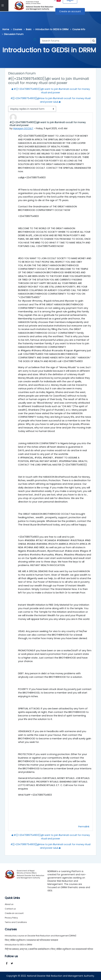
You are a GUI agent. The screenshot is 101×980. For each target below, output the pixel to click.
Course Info (79, 29)
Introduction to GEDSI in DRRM (52, 29)
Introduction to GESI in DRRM (18, 945)
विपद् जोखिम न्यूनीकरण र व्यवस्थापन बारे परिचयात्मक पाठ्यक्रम (31, 940)
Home (6, 29)
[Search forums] (65, 41)
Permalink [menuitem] (84, 827)
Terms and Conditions (16, 922)
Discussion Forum (14, 34)
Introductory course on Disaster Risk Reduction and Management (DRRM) (41, 936)
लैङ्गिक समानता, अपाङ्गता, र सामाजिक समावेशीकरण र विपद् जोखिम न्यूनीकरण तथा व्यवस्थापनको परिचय (49, 949)
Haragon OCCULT (23, 128)
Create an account (70, 11)
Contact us (10, 909)
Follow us (11, 956)
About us (9, 904)
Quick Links (12, 898)
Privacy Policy (11, 918)
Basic (29, 29)
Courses (17, 29)
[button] (35, 41)
